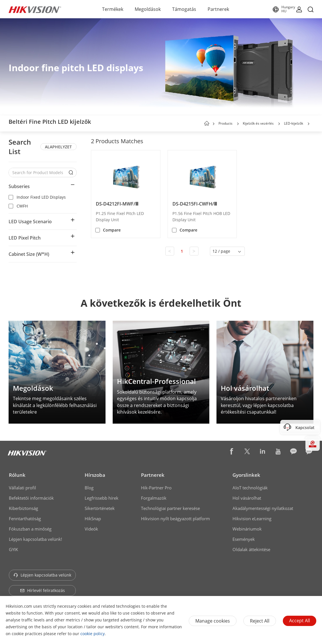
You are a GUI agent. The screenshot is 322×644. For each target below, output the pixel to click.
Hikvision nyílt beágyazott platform (175, 519)
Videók (91, 529)
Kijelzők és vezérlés (258, 123)
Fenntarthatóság (25, 519)
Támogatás (184, 9)
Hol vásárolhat (247, 498)
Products (225, 123)
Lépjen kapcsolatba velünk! (35, 539)
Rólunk (17, 475)
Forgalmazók (154, 498)
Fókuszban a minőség (30, 529)
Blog (89, 488)
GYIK (13, 549)
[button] (238, 124)
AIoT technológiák (250, 488)
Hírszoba (95, 475)
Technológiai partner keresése (170, 508)
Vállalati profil (22, 488)
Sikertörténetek (100, 508)
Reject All (260, 621)
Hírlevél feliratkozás (42, 590)
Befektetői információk (31, 498)
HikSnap (93, 519)
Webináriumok (247, 529)
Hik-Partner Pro (156, 488)
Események (244, 539)
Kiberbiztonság (23, 508)
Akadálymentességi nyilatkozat (263, 508)
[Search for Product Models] (38, 173)
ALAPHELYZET (58, 147)
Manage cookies (213, 621)
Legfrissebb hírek (102, 498)
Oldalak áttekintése (251, 549)
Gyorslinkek (246, 475)
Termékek (113, 9)
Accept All (300, 621)
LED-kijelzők (294, 123)
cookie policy (93, 634)
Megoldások (148, 9)
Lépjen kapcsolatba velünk (42, 575)
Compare (112, 230)
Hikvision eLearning (252, 519)
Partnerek (218, 9)
